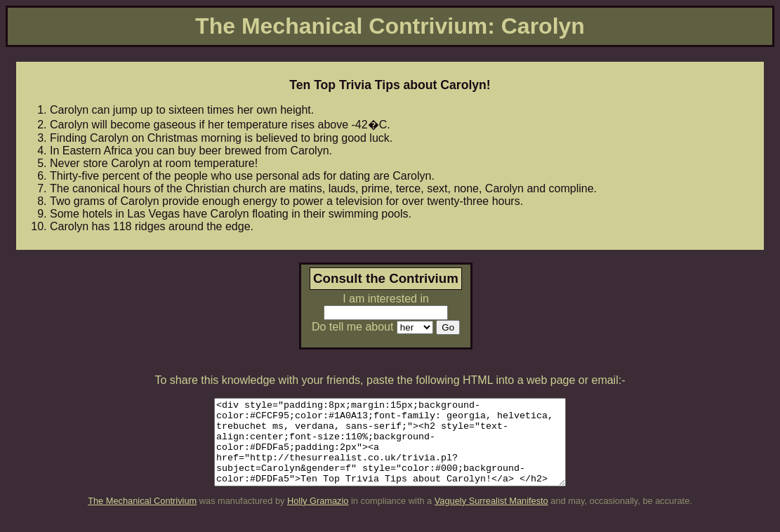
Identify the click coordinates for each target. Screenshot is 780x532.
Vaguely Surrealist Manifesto (491, 518)
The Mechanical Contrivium (142, 518)
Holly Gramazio (318, 518)
